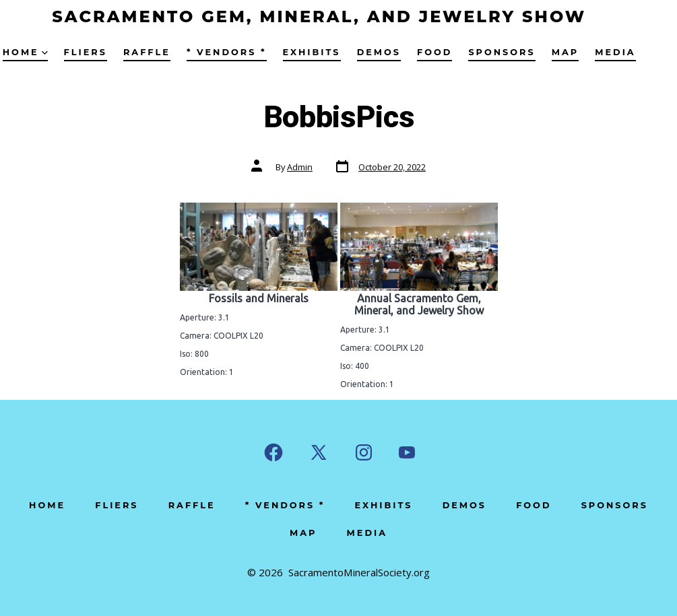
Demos (379, 52)
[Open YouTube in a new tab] (407, 452)
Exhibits (312, 52)
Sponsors (502, 52)
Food (434, 52)
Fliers (86, 52)
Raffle (147, 52)
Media (615, 52)
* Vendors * (227, 52)
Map (565, 52)
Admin (300, 167)
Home (25, 52)
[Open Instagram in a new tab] (364, 452)
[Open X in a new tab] (319, 452)
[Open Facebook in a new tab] (273, 452)
